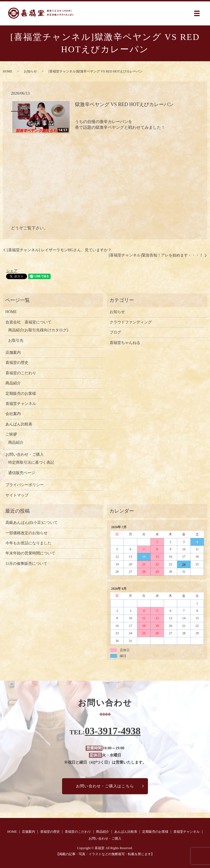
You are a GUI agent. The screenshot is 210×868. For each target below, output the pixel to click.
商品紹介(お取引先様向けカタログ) (38, 330)
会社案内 (13, 414)
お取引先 (16, 341)
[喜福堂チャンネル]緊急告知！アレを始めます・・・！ (156, 255)
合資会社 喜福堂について (28, 322)
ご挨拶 (11, 434)
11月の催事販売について (26, 564)
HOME (8, 71)
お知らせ (30, 71)
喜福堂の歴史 (17, 363)
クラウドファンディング (131, 322)
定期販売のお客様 (21, 394)
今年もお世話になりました (28, 543)
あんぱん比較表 (19, 424)
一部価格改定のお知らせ (27, 533)
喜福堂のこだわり (21, 373)
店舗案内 (13, 353)
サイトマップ (17, 495)
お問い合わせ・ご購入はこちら (105, 786)
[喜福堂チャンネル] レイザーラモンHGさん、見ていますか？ (59, 250)
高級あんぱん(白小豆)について (32, 523)
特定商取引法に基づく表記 (31, 462)
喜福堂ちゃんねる (125, 343)
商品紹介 (13, 383)
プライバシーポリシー (25, 485)
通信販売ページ (22, 473)
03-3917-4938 (113, 731)
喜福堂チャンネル (21, 404)
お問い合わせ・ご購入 (25, 455)
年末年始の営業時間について (30, 553)
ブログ (115, 332)
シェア (12, 271)
